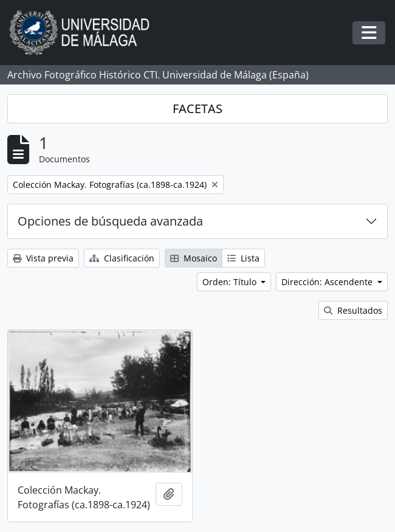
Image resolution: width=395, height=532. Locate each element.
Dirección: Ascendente (328, 282)
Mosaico (194, 258)
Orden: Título (231, 282)
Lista (243, 258)
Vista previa (43, 258)
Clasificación (122, 258)
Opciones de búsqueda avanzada (110, 221)
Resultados (353, 310)
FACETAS (197, 109)
